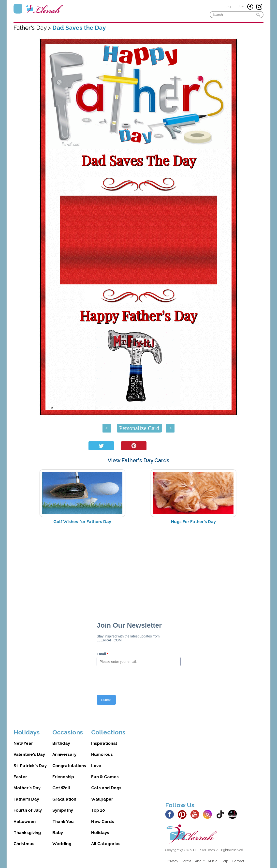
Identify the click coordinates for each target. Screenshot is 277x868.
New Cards (103, 821)
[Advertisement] (138, 567)
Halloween (25, 821)
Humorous (102, 754)
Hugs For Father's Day (193, 522)
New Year (23, 743)
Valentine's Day (29, 754)
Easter (20, 777)
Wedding (62, 844)
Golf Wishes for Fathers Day (82, 522)
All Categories (106, 844)
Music (213, 861)
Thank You (63, 821)
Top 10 (98, 810)
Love (96, 766)
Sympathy (63, 810)
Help (225, 861)
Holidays (100, 833)
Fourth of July (28, 810)
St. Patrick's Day (30, 766)
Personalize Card (139, 428)
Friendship (63, 777)
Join (241, 6)
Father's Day (26, 799)
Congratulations (69, 766)
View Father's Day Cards (138, 460)
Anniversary (64, 754)
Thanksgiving (27, 833)
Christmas (24, 844)
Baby (58, 833)
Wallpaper (102, 799)
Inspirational (104, 743)
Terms (187, 861)
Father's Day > (33, 28)
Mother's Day (27, 788)
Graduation (64, 799)
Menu (18, 9)
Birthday (61, 743)
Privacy (173, 861)
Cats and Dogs (106, 788)
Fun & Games (105, 777)
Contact (238, 861)
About (200, 861)
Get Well (61, 788)
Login (229, 6)
